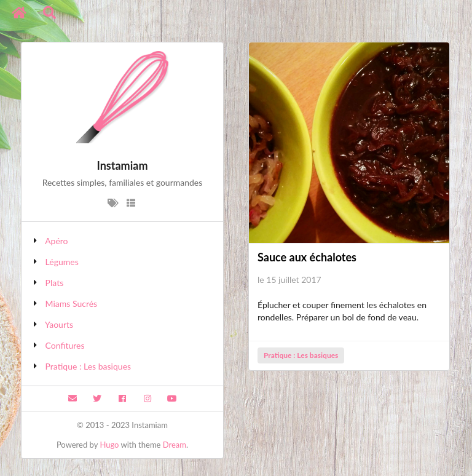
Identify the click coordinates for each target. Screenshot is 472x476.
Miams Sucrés (72, 303)
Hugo (109, 445)
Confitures (65, 345)
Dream (175, 445)
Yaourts (59, 324)
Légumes (62, 262)
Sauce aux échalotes (307, 257)
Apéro (56, 241)
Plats (55, 283)
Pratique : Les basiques (88, 366)
